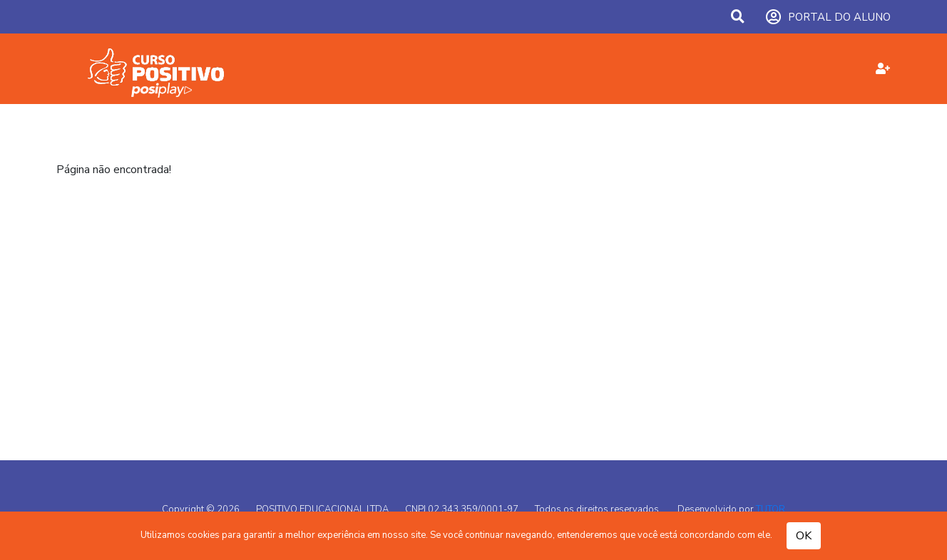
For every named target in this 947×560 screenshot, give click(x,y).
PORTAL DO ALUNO (828, 17)
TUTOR (771, 509)
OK (804, 536)
